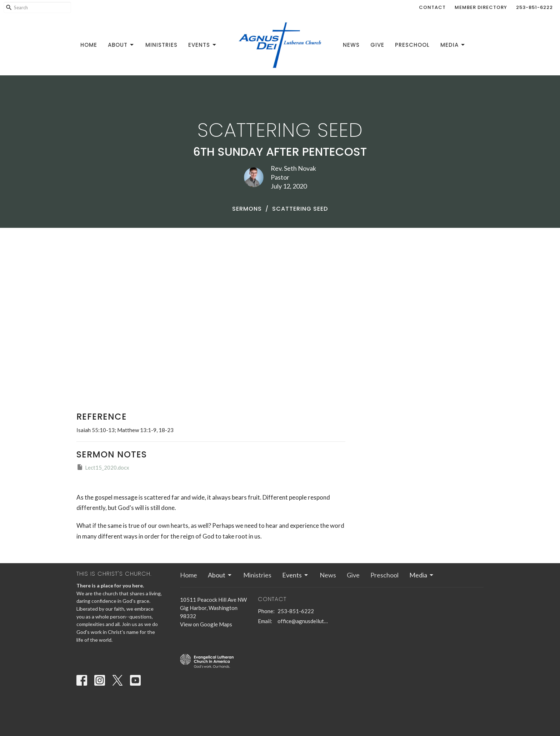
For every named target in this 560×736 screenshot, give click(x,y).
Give (377, 45)
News (351, 45)
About (121, 45)
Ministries (161, 45)
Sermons (247, 209)
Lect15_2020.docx (103, 467)
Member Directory (481, 7)
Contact (432, 7)
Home (89, 45)
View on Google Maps (206, 624)
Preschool (412, 45)
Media (453, 45)
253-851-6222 (534, 7)
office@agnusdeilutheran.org (303, 621)
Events (203, 45)
